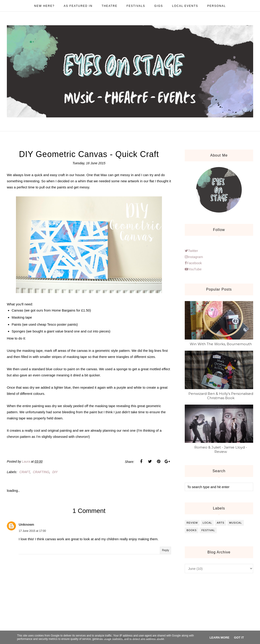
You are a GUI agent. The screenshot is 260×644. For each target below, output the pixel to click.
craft (25, 472)
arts (220, 523)
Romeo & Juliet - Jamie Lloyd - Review (221, 449)
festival (208, 530)
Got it (239, 638)
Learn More (220, 638)
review (192, 523)
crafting (41, 472)
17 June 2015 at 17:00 (32, 531)
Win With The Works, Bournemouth (221, 344)
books (192, 530)
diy (55, 472)
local (207, 523)
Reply (165, 550)
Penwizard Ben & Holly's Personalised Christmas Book (221, 396)
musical (236, 523)
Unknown (26, 524)
